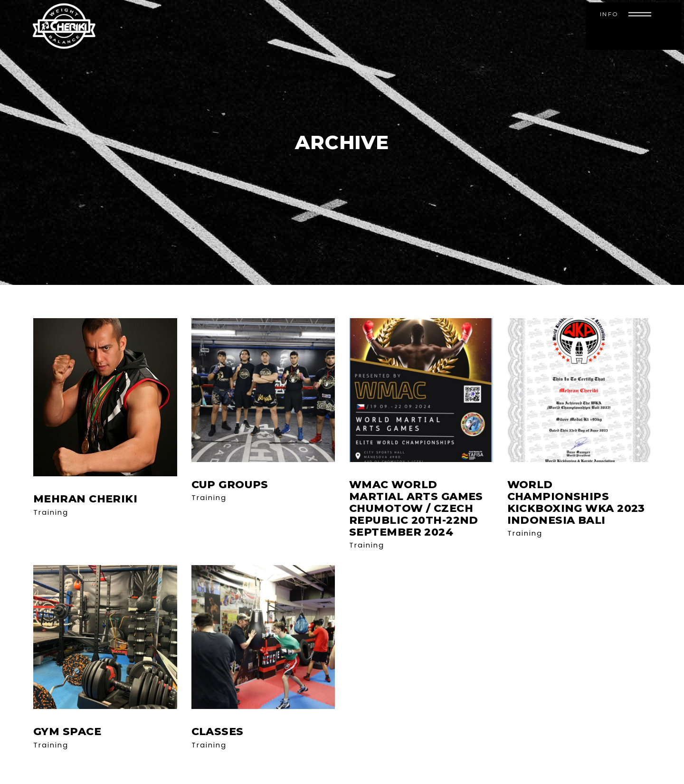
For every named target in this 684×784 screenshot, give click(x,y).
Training (51, 512)
